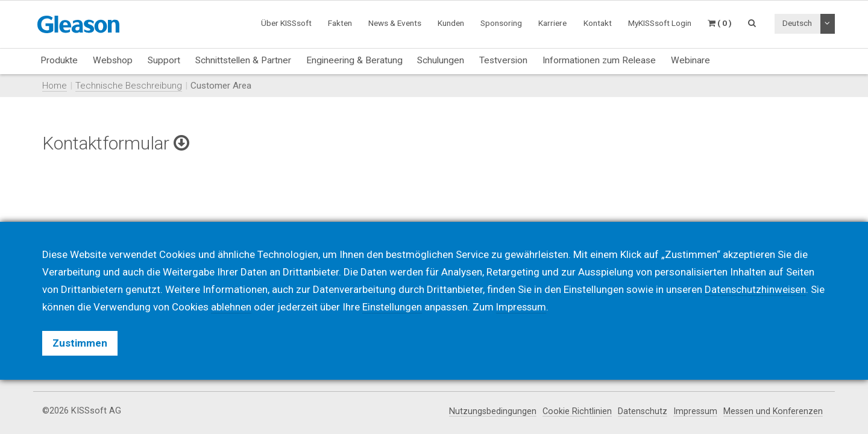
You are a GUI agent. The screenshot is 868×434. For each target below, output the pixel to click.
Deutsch (797, 23)
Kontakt (598, 23)
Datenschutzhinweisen (756, 289)
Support (164, 60)
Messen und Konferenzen (772, 411)
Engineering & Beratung (354, 60)
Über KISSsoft (286, 23)
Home (55, 86)
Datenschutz (639, 411)
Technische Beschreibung (129, 86)
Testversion (503, 60)
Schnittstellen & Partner (243, 60)
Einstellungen (392, 307)
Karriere (552, 23)
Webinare (690, 60)
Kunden (451, 23)
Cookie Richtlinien (573, 411)
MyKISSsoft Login (660, 23)
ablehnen (231, 307)
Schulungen (441, 60)
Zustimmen (80, 343)
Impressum (692, 411)
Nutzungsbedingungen (488, 411)
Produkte (59, 60)
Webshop (113, 60)
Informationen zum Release (599, 60)
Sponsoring (501, 23)
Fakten (340, 23)
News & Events (395, 23)
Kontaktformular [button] (117, 143)
